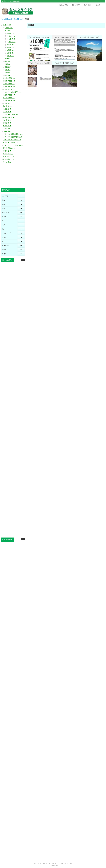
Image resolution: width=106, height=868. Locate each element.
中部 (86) (8, 61)
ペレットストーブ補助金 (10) (13, 145)
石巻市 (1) (12, 39)
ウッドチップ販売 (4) (10, 115)
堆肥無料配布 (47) (9, 95)
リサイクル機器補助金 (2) (12, 140)
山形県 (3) (10, 53)
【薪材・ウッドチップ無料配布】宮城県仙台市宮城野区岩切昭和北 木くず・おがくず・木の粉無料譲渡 (39, 63)
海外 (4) (7, 75)
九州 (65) (8, 73)
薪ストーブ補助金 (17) (11, 143)
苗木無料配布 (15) (9, 101)
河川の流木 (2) (8, 162)
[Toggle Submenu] (21, 196)
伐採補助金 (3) (8, 131)
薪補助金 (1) (7, 151)
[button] (24, 260)
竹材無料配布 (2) (9, 84)
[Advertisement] (92, 12)
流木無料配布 (64, 5)
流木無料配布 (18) (9, 78)
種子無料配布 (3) (9, 98)
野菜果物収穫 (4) (9, 117)
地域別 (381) (7, 25)
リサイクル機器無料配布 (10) (13, 134)
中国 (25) (8, 67)
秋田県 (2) (10, 50)
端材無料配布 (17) (9, 87)
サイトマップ (52, 863)
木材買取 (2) (7, 120)
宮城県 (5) (10, 33)
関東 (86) (8, 59)
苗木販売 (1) (7, 112)
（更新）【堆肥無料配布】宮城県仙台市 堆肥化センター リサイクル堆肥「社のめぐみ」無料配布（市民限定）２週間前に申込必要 (65, 38)
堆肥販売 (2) (7, 109)
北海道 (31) (9, 28)
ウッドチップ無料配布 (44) (12, 92)
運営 (44, 863)
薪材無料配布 (76, 5)
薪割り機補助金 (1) (9, 148)
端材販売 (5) (7, 103)
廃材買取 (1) (7, 126)
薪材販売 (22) (8, 106)
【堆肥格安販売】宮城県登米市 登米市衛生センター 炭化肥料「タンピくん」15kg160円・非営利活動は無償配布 (39, 38)
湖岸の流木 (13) (8, 159)
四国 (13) (8, 70)
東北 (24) (8, 31)
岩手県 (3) (10, 47)
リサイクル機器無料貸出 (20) (13, 137)
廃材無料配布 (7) (9, 89)
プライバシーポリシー (65, 863)
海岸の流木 (87, 5)
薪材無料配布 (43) (9, 81)
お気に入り (98, 5)
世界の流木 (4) (8, 154)
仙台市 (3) (12, 42)
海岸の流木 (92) (8, 157)
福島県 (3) (10, 56)
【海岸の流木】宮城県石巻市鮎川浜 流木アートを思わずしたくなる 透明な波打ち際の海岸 (89, 38)
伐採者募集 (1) (8, 129)
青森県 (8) (10, 45)
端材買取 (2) (7, 123)
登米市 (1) (12, 36)
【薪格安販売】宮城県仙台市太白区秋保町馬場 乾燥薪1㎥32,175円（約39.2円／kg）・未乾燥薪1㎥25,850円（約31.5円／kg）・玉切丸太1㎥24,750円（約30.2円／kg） (64, 63)
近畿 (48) (8, 64)
